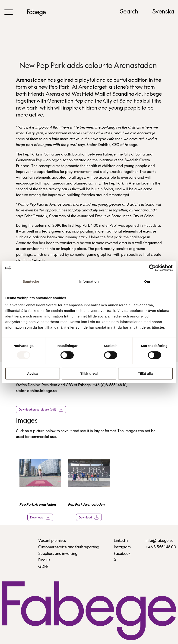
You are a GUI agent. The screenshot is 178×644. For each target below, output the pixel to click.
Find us (44, 560)
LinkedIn (121, 541)
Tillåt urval (89, 374)
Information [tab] (89, 281)
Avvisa (33, 374)
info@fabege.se (159, 541)
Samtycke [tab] (31, 281)
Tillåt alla (145, 374)
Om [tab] (147, 281)
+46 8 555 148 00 (161, 547)
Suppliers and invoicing (58, 554)
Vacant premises (52, 541)
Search (129, 12)
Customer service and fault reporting (69, 547)
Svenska (163, 12)
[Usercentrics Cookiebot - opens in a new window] (152, 268)
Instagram (122, 547)
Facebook (122, 554)
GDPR (43, 567)
